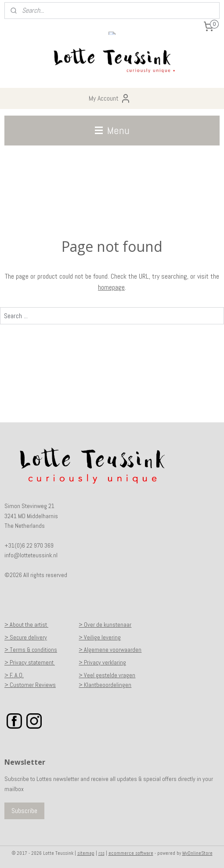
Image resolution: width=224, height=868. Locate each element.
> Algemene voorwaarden (110, 650)
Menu (112, 130)
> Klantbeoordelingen (105, 685)
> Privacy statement (30, 662)
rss (101, 853)
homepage (111, 287)
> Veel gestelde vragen (107, 675)
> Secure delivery (26, 637)
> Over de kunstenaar (105, 625)
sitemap (86, 853)
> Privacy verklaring (102, 662)
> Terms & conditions (31, 650)
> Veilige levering (100, 637)
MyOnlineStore (197, 853)
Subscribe (24, 811)
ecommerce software (131, 853)
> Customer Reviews (30, 685)
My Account (110, 98)
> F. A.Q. (14, 675)
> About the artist (26, 625)
